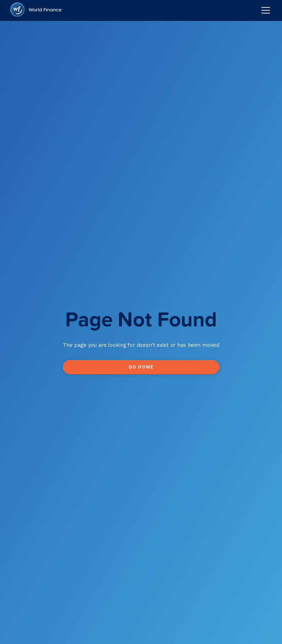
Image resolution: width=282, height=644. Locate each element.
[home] (36, 10)
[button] (264, 10)
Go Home (141, 367)
